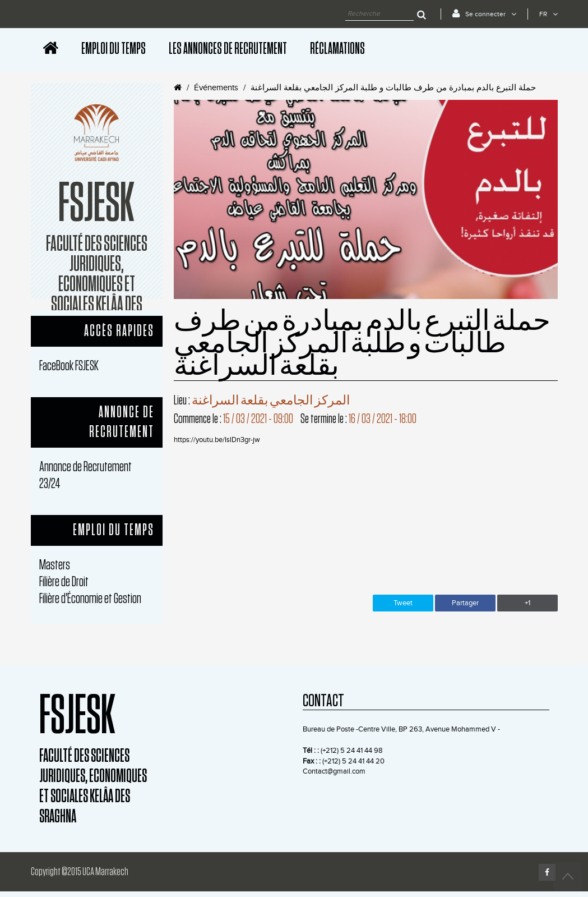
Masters (55, 565)
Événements (216, 88)
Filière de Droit (64, 582)
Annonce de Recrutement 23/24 (85, 475)
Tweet (403, 603)
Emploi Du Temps (114, 49)
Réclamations (337, 49)
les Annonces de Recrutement (228, 49)
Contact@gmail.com (334, 771)
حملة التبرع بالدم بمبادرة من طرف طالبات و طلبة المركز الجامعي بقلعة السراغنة (393, 88)
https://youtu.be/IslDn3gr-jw (217, 440)
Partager (465, 603)
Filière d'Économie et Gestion (90, 599)
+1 (527, 603)
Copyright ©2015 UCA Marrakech (80, 872)
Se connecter (484, 13)
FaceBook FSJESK (69, 366)
